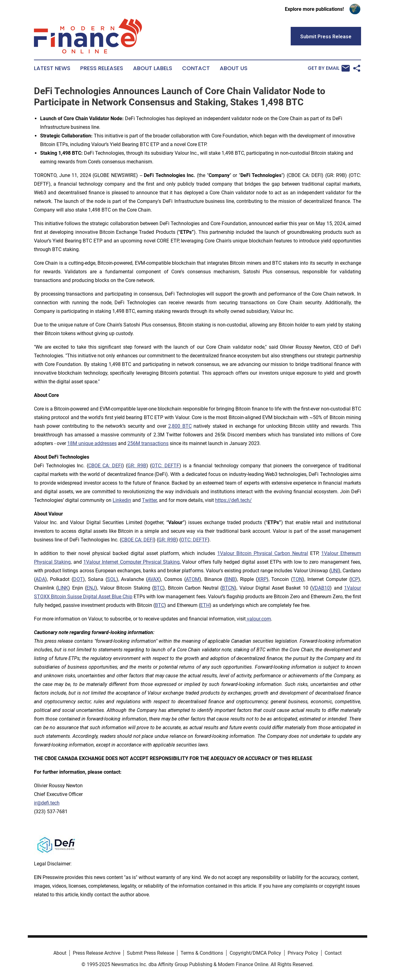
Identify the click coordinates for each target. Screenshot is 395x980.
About (60, 953)
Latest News (52, 68)
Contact (196, 68)
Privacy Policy (303, 953)
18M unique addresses (92, 443)
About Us (234, 68)
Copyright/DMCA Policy (255, 953)
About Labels (153, 68)
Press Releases (102, 68)
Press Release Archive (97, 953)
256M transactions (148, 443)
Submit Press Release (150, 953)
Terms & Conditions (202, 953)
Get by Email (329, 68)
